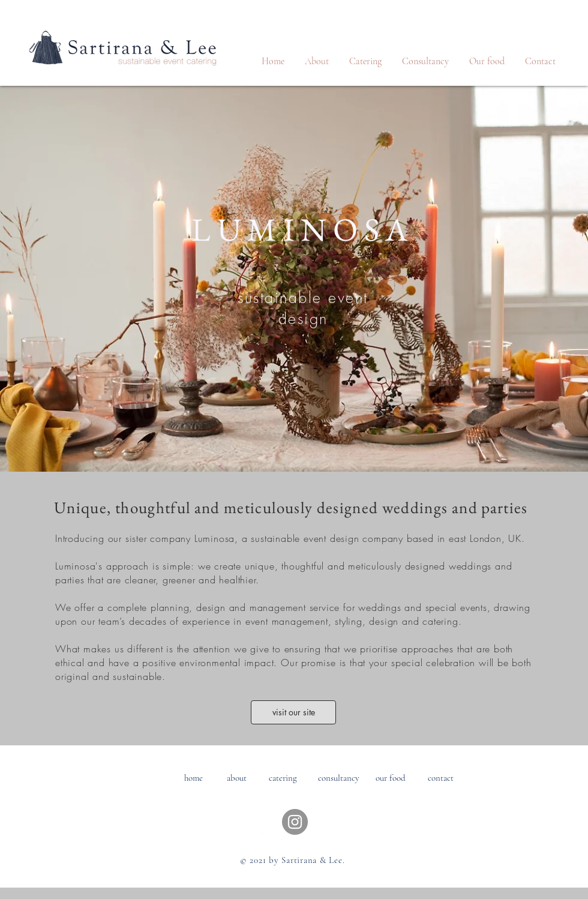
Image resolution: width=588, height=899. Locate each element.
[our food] (390, 778)
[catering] (283, 778)
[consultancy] (339, 778)
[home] (193, 778)
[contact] (441, 778)
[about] (237, 778)
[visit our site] (293, 712)
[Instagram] (295, 822)
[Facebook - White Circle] (262, 822)
